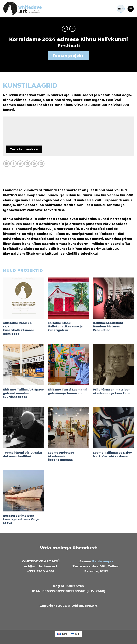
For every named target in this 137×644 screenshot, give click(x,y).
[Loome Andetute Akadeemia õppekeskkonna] (68, 428)
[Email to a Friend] (27, 164)
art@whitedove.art (41, 566)
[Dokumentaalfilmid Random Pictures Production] (113, 298)
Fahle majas (103, 561)
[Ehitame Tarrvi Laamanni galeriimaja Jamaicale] (68, 365)
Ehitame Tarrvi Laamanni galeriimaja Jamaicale (68, 391)
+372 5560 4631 (41, 571)
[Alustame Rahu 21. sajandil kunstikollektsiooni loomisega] (24, 298)
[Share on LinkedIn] (41, 164)
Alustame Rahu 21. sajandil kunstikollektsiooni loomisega (18, 328)
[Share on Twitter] (20, 164)
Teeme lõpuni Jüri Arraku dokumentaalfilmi (22, 454)
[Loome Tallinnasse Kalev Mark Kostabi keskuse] (113, 428)
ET (121, 9)
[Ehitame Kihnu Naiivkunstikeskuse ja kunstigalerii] (68, 298)
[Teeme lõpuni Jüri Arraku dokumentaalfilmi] (24, 428)
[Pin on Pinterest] (34, 164)
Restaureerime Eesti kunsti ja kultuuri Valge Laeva (21, 519)
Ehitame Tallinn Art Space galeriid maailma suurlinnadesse (23, 393)
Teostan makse (24, 149)
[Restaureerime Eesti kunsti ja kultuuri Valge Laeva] (24, 491)
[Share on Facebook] (13, 164)
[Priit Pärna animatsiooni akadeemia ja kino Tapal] (113, 365)
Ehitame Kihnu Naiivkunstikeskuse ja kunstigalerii (65, 327)
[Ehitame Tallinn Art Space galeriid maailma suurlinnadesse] (24, 365)
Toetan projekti (68, 56)
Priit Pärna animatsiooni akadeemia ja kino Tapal (112, 391)
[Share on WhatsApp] (6, 164)
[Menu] (131, 9)
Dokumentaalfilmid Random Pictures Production (108, 327)
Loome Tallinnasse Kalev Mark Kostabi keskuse (112, 454)
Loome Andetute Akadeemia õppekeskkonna (61, 456)
